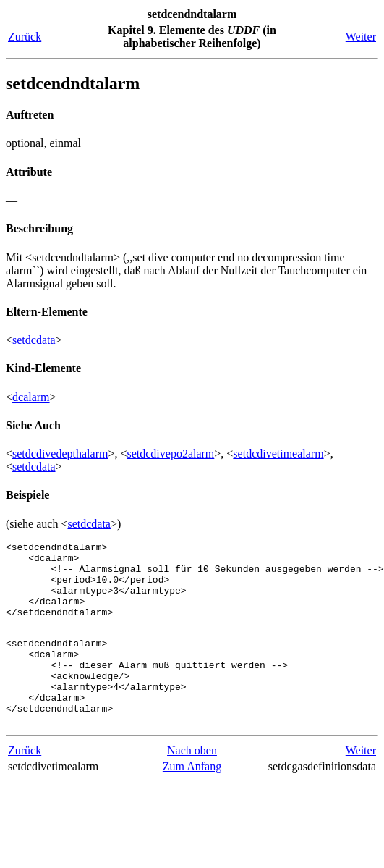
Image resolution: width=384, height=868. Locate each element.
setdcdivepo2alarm (170, 454)
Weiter (361, 37)
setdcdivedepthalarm (60, 454)
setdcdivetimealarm (278, 454)
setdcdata (34, 340)
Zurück (25, 37)
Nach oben (192, 785)
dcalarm (31, 397)
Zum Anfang (192, 801)
